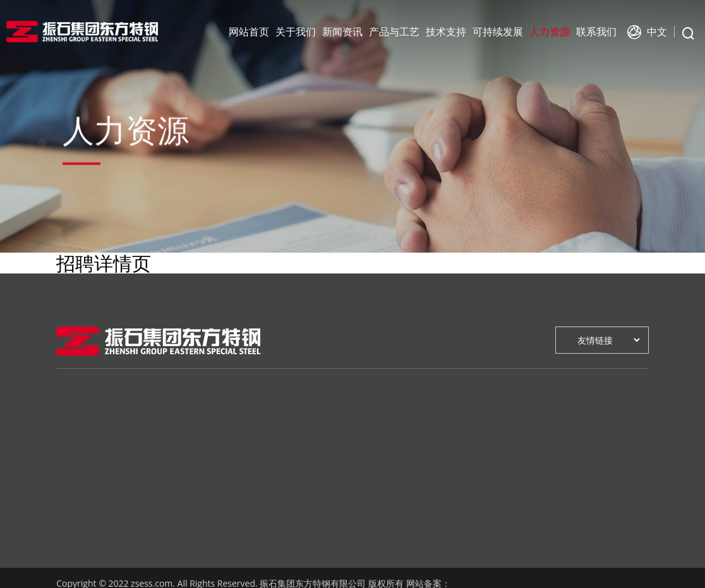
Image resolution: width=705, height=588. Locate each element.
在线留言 (536, 429)
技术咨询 (305, 447)
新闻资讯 (342, 32)
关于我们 (296, 32)
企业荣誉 (74, 504)
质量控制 (228, 504)
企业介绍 (74, 429)
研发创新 (305, 429)
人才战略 (459, 429)
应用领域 (228, 466)
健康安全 (382, 447)
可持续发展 (498, 32)
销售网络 (536, 485)
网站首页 (249, 32)
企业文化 (74, 466)
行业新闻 (151, 447)
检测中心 (305, 466)
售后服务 (536, 466)
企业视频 (74, 523)
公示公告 (151, 466)
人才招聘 (459, 447)
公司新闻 (151, 429)
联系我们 (596, 32)
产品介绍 (228, 447)
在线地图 (536, 447)
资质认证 (228, 485)
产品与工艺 (394, 32)
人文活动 (151, 485)
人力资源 (550, 32)
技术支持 (446, 32)
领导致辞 (74, 447)
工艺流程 (228, 429)
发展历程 (74, 485)
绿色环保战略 (391, 429)
